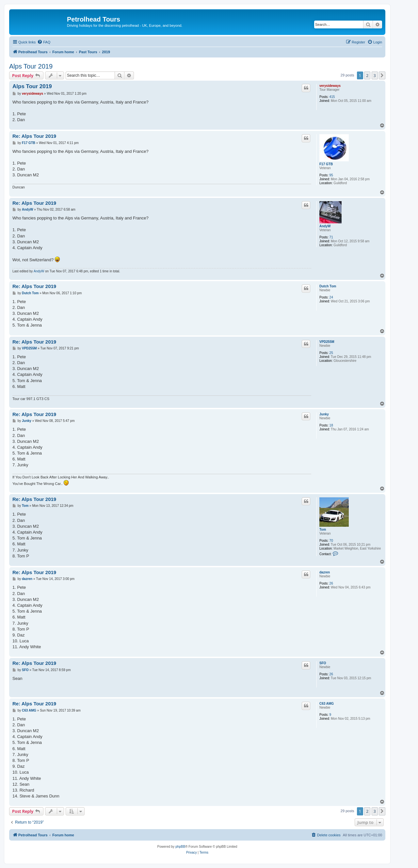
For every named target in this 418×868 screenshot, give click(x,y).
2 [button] (367, 75)
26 (331, 583)
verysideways (330, 86)
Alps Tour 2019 (31, 66)
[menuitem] (44, 42)
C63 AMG (327, 704)
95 (331, 175)
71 (331, 237)
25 (331, 353)
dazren (325, 572)
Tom (323, 530)
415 (332, 97)
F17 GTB (326, 164)
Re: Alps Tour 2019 (34, 136)
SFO (323, 663)
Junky (324, 414)
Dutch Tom (328, 286)
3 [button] (375, 75)
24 (331, 297)
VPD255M (327, 342)
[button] (382, 75)
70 (331, 541)
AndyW (325, 226)
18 (331, 425)
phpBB (180, 847)
